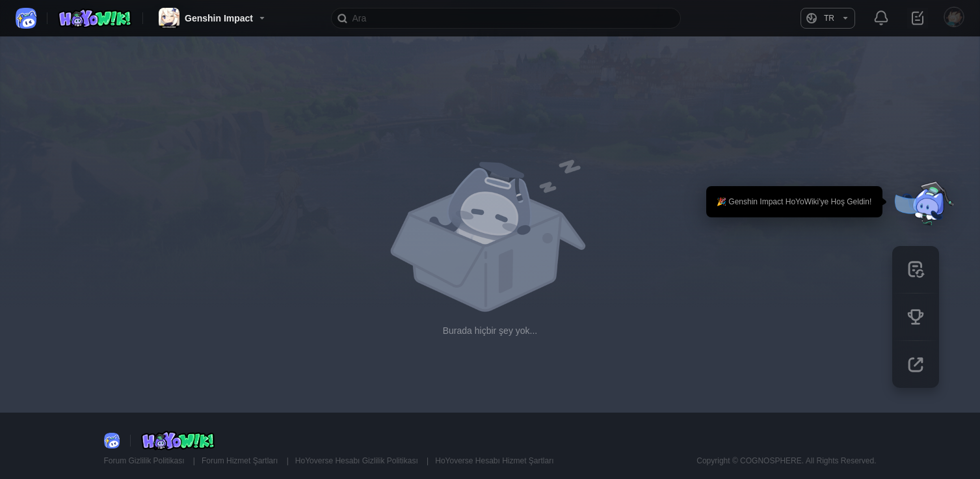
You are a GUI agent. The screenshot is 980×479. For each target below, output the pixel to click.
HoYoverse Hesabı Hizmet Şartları (494, 461)
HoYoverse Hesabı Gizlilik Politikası (358, 461)
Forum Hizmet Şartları (241, 461)
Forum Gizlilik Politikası (145, 461)
